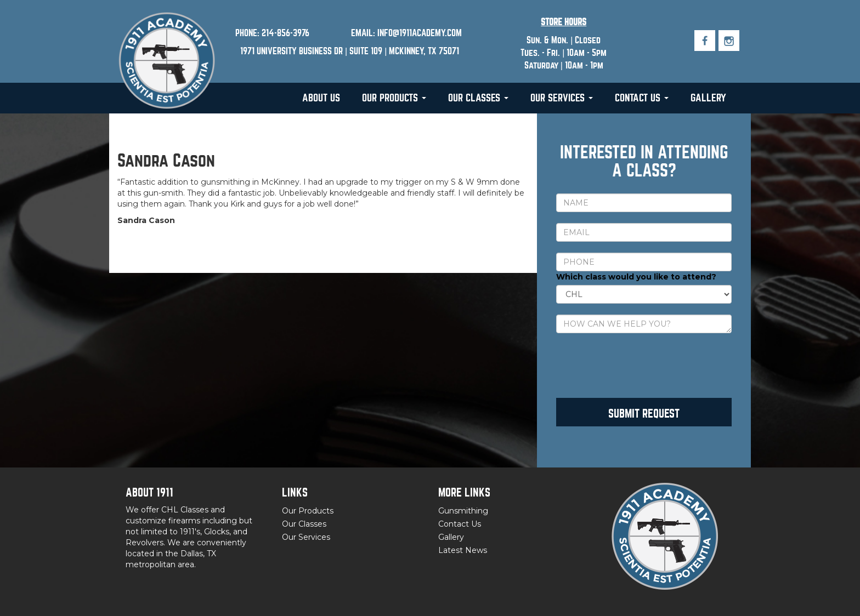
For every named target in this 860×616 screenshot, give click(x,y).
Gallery (708, 98)
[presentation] (640, 366)
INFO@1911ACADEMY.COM (420, 33)
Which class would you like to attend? (636, 277)
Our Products (394, 98)
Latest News (463, 550)
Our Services (562, 98)
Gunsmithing (463, 511)
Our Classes (478, 98)
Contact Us (642, 98)
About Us (321, 98)
